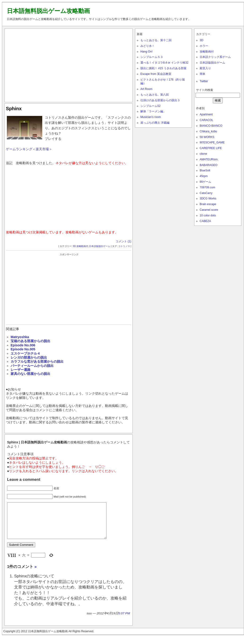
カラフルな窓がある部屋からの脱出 (37, 361)
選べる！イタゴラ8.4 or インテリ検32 (164, 63)
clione (203, 154)
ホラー (204, 46)
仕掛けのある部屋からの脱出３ (160, 100)
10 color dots (208, 215)
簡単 (202, 74)
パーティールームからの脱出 (32, 366)
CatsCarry (206, 193)
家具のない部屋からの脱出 (30, 374)
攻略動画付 (82, 246)
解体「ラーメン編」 (153, 111)
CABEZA (205, 221)
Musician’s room (151, 117)
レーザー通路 (21, 370)
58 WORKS (207, 137)
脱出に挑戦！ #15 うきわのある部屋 (163, 68)
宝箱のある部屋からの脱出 (30, 341)
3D (74, 246)
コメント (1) (123, 241)
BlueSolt (205, 170)
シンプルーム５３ (152, 57)
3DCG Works (208, 198)
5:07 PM (124, 620)
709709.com (207, 187)
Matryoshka (20, 337)
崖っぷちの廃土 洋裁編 (155, 123)
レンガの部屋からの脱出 (29, 357)
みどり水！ (147, 46)
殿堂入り (205, 68)
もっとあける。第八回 (155, 95)
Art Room (146, 89)
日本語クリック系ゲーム (215, 57)
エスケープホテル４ (25, 353)
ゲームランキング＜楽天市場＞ (29, 149)
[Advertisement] (69, 64)
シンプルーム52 (150, 106)
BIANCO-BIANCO (211, 126)
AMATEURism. (209, 159)
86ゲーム (205, 182)
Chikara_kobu (208, 131)
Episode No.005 (23, 349)
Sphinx (14, 109)
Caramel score (209, 210)
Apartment (206, 114)
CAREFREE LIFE (211, 148)
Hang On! (146, 52)
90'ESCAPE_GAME (212, 142)
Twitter (204, 81)
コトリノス (124, 246)
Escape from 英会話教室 (156, 74)
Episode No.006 (23, 345)
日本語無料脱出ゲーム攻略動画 (48, 11)
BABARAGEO (208, 165)
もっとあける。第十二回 (156, 40)
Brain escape (208, 204)
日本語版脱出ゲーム (100, 246)
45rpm (204, 176)
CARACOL (206, 120)
